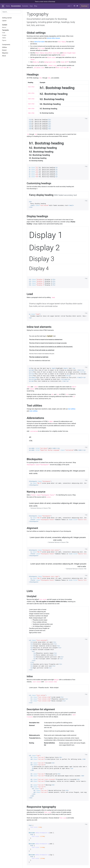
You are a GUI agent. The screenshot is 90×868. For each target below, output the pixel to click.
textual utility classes (53, 38)
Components (6, 45)
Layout (4, 21)
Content (5, 25)
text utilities (72, 409)
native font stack (39, 42)
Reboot (4, 27)
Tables (4, 38)
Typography (5, 30)
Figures (4, 40)
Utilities (4, 47)
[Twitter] (77, 6)
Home (8, 6)
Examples (25, 6)
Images (4, 35)
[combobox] (11, 12)
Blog (36, 6)
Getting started (7, 18)
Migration (5, 53)
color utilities (33, 411)
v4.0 (69, 6)
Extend (4, 50)
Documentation (16, 6)
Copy (86, 118)
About (4, 56)
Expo (31, 6)
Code (4, 33)
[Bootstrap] (3, 6)
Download (84, 6)
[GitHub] (74, 6)
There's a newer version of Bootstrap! (45, 2)
